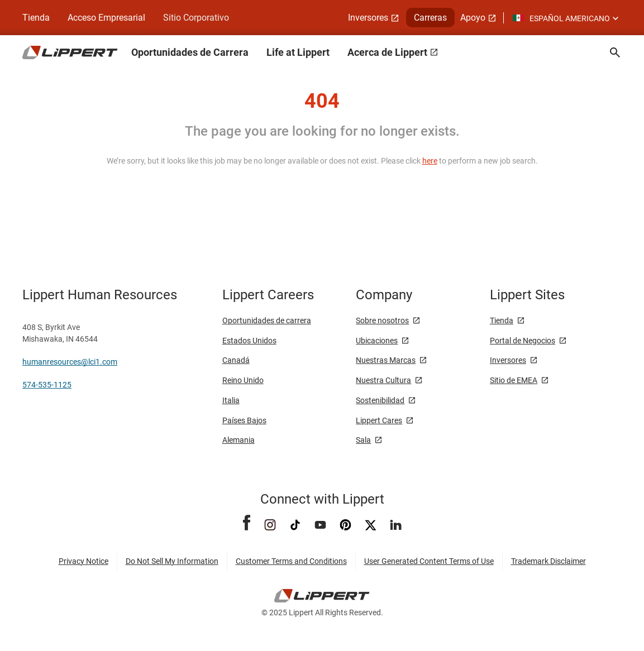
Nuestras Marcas (386, 360)
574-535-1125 (47, 385)
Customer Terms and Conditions (291, 561)
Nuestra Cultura (383, 380)
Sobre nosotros (382, 320)
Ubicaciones (377, 341)
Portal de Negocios (523, 341)
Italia (231, 400)
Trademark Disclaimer (548, 561)
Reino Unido (243, 380)
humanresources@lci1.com (70, 362)
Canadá (236, 360)
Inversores (508, 360)
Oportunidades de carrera (267, 320)
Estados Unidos (249, 341)
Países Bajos (244, 420)
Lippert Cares (379, 420)
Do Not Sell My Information (172, 561)
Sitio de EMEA (514, 380)
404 (322, 101)
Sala (363, 440)
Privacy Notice (84, 561)
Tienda (502, 320)
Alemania (238, 440)
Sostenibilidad (380, 400)
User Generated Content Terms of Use (429, 561)
